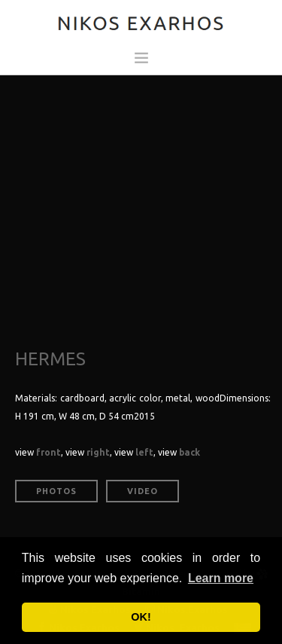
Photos (56, 491)
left (144, 452)
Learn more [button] (221, 578)
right (98, 452)
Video (143, 491)
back (190, 452)
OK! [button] (141, 617)
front (49, 452)
